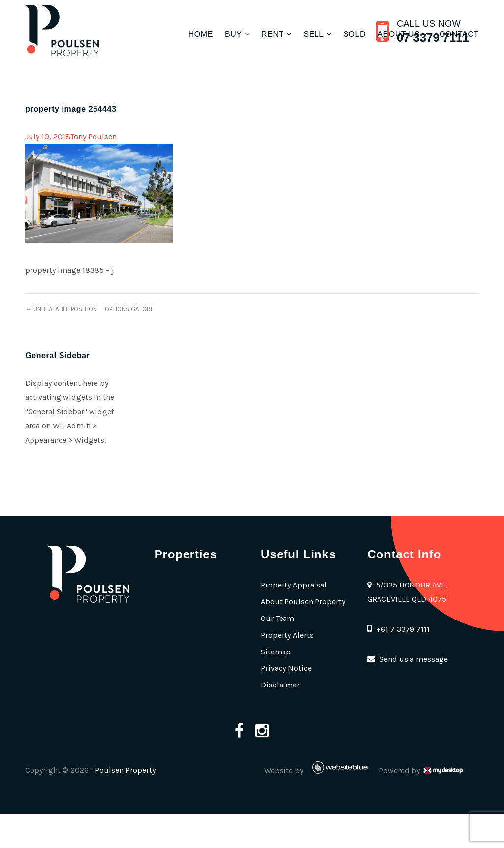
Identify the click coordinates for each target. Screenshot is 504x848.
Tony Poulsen (94, 137)
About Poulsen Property (303, 602)
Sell (313, 34)
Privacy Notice (286, 668)
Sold (354, 34)
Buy (234, 34)
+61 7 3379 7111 (403, 629)
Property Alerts (287, 635)
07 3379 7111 (433, 38)
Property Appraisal (294, 585)
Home (201, 34)
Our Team (278, 618)
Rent (273, 34)
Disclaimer (280, 685)
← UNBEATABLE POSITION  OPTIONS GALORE (89, 309)
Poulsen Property (125, 770)
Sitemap (276, 652)
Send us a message (414, 659)
